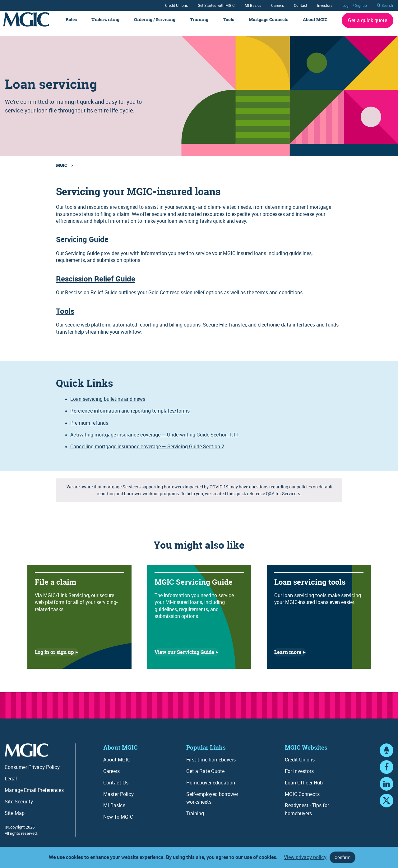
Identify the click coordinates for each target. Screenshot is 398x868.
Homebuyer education (211, 789)
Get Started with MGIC (216, 5)
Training (199, 26)
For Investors (299, 777)
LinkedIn (386, 796)
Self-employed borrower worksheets (212, 804)
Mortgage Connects (268, 26)
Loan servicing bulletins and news (108, 405)
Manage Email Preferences (34, 796)
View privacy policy (305, 857)
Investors (325, 5)
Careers (278, 5)
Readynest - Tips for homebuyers (307, 816)
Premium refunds (89, 429)
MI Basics (253, 5)
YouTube (386, 813)
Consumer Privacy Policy (32, 774)
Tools (229, 26)
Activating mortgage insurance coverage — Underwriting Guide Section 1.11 (154, 441)
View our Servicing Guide (184, 659)
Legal (11, 785)
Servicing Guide (82, 246)
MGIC (62, 171)
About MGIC (315, 26)
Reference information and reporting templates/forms (130, 417)
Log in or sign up (54, 659)
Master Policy (118, 800)
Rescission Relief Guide (96, 285)
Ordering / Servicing (155, 26)
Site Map (15, 819)
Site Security (19, 808)
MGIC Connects (302, 800)
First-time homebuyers (211, 766)
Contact (301, 5)
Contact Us (116, 789)
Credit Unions (176, 5)
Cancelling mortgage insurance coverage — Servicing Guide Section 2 (147, 453)
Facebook (386, 779)
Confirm (342, 857)
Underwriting (105, 26)
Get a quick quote (368, 26)
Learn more (288, 659)
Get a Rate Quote (205, 777)
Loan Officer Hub (304, 789)
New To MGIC (118, 823)
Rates (71, 26)
